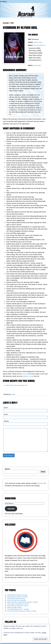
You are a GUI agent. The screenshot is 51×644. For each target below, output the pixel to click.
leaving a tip (41, 483)
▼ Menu (3, 1)
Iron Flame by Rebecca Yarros (18, 606)
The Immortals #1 (39, 45)
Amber (13, 394)
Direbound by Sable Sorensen (17, 597)
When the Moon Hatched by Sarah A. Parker (22, 602)
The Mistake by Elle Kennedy (17, 595)
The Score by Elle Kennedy (17, 600)
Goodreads (37, 65)
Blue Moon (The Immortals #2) (17, 385)
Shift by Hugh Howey (14, 607)
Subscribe (11, 509)
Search (7, 469)
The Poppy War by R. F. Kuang (18, 609)
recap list (25, 374)
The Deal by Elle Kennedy (16, 599)
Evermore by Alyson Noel (20, 28)
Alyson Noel (38, 42)
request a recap (28, 376)
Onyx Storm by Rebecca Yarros (18, 604)
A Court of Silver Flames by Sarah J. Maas (22, 611)
